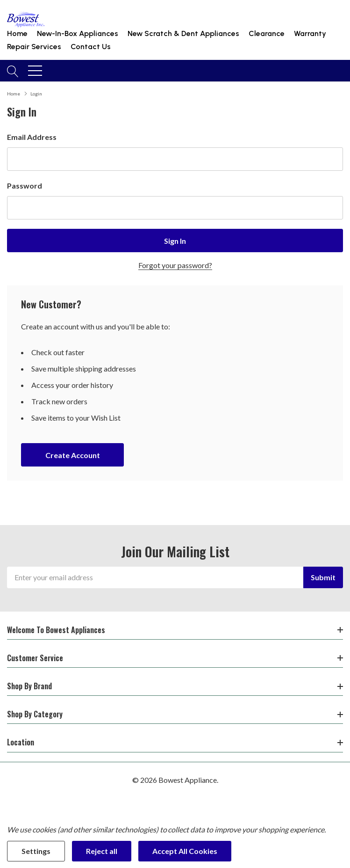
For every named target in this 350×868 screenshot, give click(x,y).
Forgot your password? (175, 265)
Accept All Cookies (185, 851)
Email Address (32, 137)
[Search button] (13, 71)
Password (25, 186)
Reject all (102, 851)
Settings (36, 851)
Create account (73, 455)
